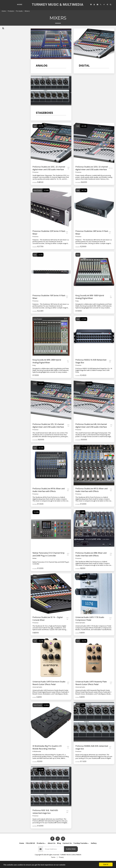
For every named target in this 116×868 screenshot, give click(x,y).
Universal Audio (80, 628)
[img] (94, 278)
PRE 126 (68, 174)
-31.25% (84, 453)
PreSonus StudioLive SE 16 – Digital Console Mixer (48, 624)
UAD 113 (110, 624)
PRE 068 (67, 817)
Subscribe (71, 855)
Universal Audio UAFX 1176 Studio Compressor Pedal (90, 624)
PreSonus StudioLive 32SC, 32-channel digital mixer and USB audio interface (49, 174)
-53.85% (46, 711)
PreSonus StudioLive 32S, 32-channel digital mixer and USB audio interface (48, 431)
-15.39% (36, 518)
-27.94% (84, 325)
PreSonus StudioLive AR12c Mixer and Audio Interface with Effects (91, 496)
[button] (91, 4)
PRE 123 (67, 303)
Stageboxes (8, 45)
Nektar (35, 564)
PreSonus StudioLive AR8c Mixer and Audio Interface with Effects (91, 560)
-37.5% (40, 260)
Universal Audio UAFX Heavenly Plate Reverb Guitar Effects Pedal (91, 689)
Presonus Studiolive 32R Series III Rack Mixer (49, 238)
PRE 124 (68, 431)
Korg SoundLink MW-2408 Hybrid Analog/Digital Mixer (47, 367)
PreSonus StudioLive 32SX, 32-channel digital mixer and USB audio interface (92, 174)
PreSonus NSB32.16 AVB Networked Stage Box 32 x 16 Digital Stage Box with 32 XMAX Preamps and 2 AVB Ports (94, 376)
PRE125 (111, 174)
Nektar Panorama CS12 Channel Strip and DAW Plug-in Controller (48, 560)
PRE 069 (110, 753)
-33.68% (46, 196)
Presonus (35, 178)
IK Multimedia (37, 757)
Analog (7, 39)
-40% (83, 518)
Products (11, 11)
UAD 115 (111, 689)
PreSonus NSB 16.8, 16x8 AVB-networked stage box (45, 817)
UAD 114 (68, 689)
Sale (35, 132)
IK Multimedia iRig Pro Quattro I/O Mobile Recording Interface (47, 753)
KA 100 (68, 367)
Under (9, 66)
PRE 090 (110, 367)
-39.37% (41, 132)
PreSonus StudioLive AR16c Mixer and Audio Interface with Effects (49, 496)
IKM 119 (68, 753)
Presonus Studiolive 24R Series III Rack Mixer (92, 238)
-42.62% (41, 389)
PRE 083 (111, 560)
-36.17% (84, 196)
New (78, 260)
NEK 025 (68, 560)
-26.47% (89, 389)
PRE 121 (110, 238)
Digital (6, 42)
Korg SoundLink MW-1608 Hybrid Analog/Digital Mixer (90, 303)
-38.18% (41, 453)
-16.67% (84, 582)
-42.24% (84, 132)
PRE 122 (67, 238)
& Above (10, 78)
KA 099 (111, 303)
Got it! (106, 864)
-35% (83, 711)
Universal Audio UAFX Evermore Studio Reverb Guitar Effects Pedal (49, 689)
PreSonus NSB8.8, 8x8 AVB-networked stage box (92, 753)
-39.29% (41, 775)
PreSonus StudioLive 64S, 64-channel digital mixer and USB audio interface (91, 431)
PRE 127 (111, 431)
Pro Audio (19, 11)
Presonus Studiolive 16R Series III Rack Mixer (49, 303)
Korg (77, 307)
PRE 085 (68, 496)
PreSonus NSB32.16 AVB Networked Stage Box (91, 367)
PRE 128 (67, 624)
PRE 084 (111, 496)
